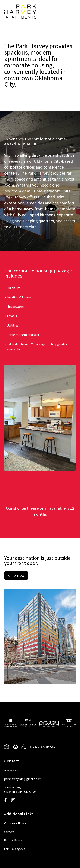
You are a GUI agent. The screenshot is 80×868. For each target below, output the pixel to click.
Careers (9, 832)
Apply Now (16, 576)
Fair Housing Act (15, 849)
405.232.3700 (12, 770)
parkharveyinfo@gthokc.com (23, 779)
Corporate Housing (16, 823)
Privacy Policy (13, 840)
